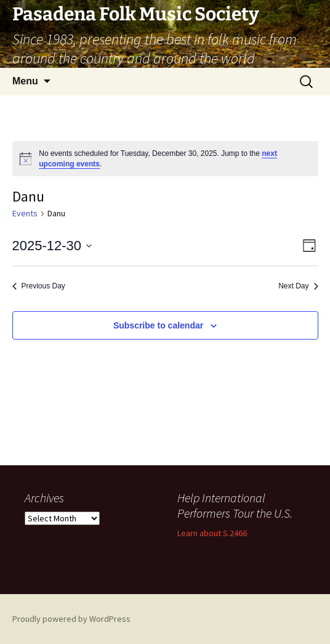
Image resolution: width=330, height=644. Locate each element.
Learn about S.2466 (212, 533)
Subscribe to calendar (158, 325)
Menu (25, 81)
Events (25, 213)
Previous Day (39, 286)
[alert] (165, 159)
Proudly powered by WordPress (71, 619)
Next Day (298, 286)
